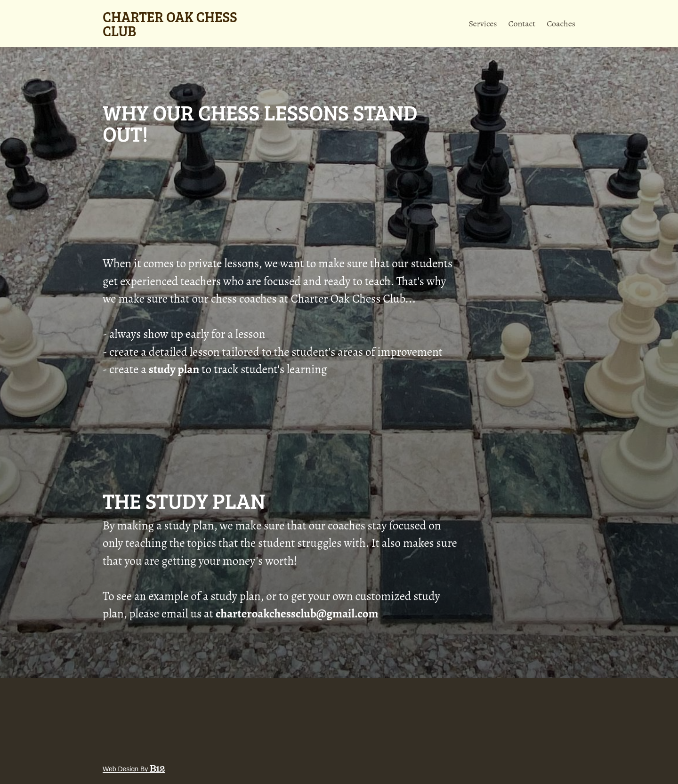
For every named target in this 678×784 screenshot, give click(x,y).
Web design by (134, 769)
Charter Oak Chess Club (170, 24)
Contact (522, 24)
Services (483, 24)
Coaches (561, 24)
